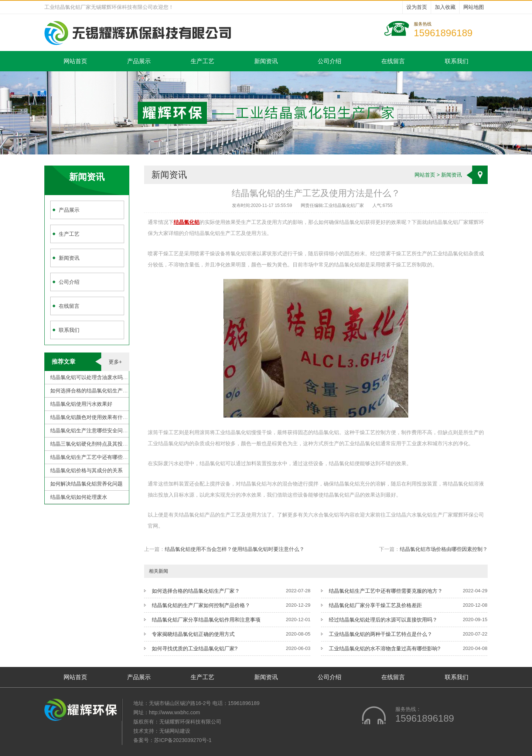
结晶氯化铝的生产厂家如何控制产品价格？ (201, 605)
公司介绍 (330, 61)
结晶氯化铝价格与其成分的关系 (86, 470)
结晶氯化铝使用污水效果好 (81, 404)
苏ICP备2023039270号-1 (183, 740)
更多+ (115, 362)
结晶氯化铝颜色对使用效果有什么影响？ (97, 417)
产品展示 (139, 61)
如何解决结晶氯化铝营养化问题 (86, 484)
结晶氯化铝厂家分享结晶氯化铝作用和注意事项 (206, 620)
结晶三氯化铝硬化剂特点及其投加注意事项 (99, 444)
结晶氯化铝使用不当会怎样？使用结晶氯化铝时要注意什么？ (235, 549)
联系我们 (457, 61)
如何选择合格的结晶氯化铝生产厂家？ (94, 391)
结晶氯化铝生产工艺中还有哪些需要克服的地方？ (107, 457)
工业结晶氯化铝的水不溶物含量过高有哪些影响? (385, 648)
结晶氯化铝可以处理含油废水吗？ (89, 377)
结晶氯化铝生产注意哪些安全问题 (89, 430)
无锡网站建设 (175, 731)
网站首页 (75, 61)
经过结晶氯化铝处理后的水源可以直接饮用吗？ (383, 620)
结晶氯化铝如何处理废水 (79, 497)
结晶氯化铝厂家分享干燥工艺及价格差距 (375, 605)
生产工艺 (202, 61)
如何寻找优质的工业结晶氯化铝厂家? (195, 648)
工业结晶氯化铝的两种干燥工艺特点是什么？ (381, 634)
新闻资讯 (266, 61)
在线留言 (393, 61)
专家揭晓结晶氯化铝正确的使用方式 (193, 634)
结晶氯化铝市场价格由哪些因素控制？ (444, 549)
